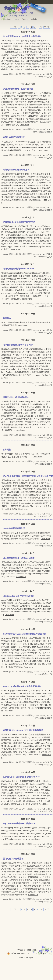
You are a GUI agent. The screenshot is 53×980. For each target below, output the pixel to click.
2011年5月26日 (28, 393)
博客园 (20, 950)
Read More (38, 69)
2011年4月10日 (28, 726)
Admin (34, 19)
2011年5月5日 (28, 553)
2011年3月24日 (28, 854)
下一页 (47, 27)
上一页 (14, 27)
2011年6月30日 (28, 32)
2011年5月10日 (28, 524)
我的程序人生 (16, 8)
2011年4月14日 (28, 629)
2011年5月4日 (28, 591)
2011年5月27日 (28, 340)
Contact (25, 19)
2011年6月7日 (28, 217)
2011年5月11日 (28, 471)
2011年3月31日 (28, 772)
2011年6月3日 (28, 264)
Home (17, 19)
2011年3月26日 (28, 819)
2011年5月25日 (28, 445)
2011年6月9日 (28, 165)
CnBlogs (8, 19)
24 (41, 27)
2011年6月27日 (28, 84)
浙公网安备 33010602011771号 (22, 953)
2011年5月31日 (28, 314)
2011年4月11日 (28, 682)
